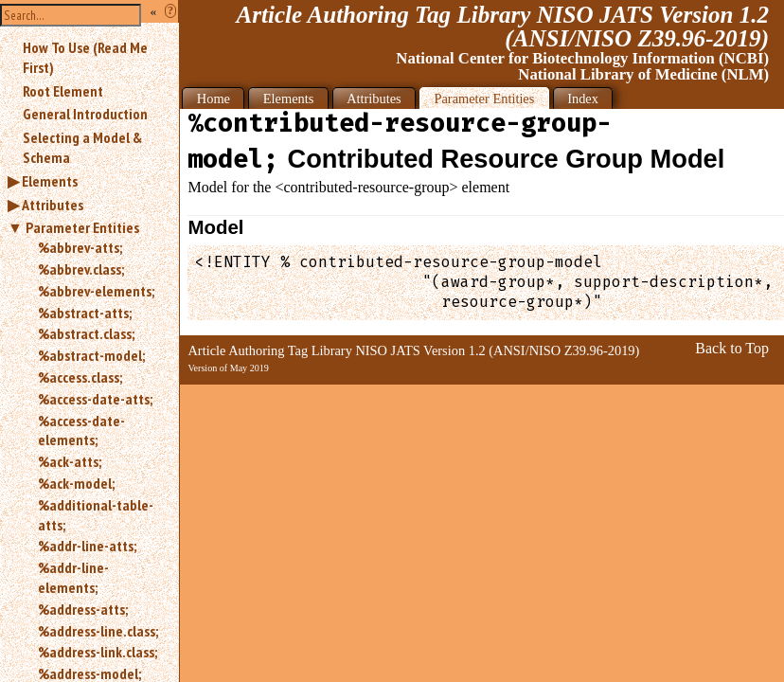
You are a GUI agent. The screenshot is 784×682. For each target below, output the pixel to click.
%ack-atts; (70, 461)
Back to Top (732, 348)
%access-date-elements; (81, 431)
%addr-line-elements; (73, 577)
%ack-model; (76, 483)
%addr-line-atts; (87, 546)
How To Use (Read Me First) (85, 57)
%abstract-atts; (85, 313)
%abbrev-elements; (96, 291)
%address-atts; (83, 609)
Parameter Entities (82, 227)
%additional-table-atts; (96, 515)
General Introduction (85, 114)
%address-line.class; (98, 631)
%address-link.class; (98, 652)
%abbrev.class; (81, 269)
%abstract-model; (91, 355)
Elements (50, 181)
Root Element (63, 91)
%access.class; (80, 377)
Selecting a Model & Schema (82, 147)
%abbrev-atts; (80, 247)
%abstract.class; (86, 333)
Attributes (53, 205)
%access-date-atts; (95, 399)
